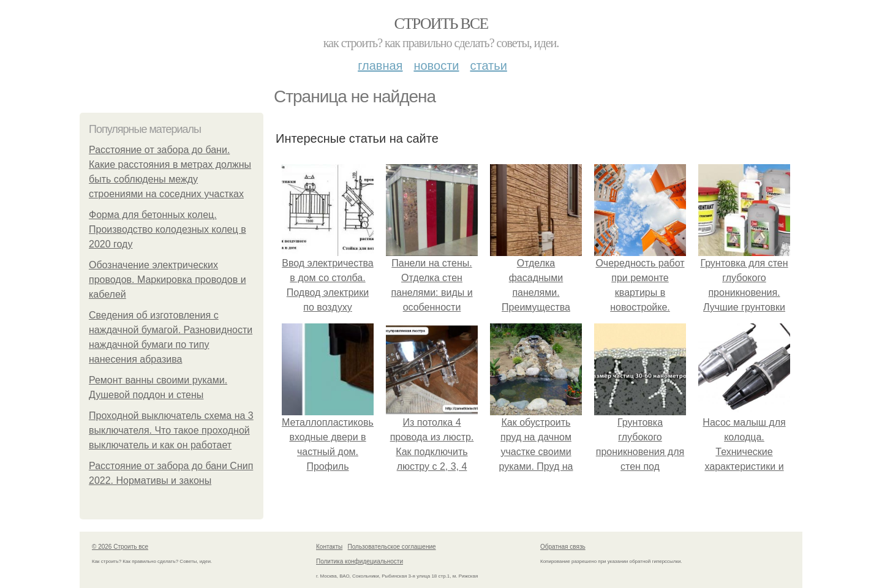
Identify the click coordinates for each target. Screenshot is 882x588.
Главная (380, 66)
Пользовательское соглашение (392, 547)
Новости (436, 66)
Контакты (329, 547)
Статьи (488, 66)
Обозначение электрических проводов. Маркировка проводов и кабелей (168, 280)
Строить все (441, 24)
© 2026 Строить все (120, 547)
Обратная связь (563, 547)
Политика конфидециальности (360, 561)
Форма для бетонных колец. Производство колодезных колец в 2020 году (168, 229)
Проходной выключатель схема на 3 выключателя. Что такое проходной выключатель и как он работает (171, 430)
